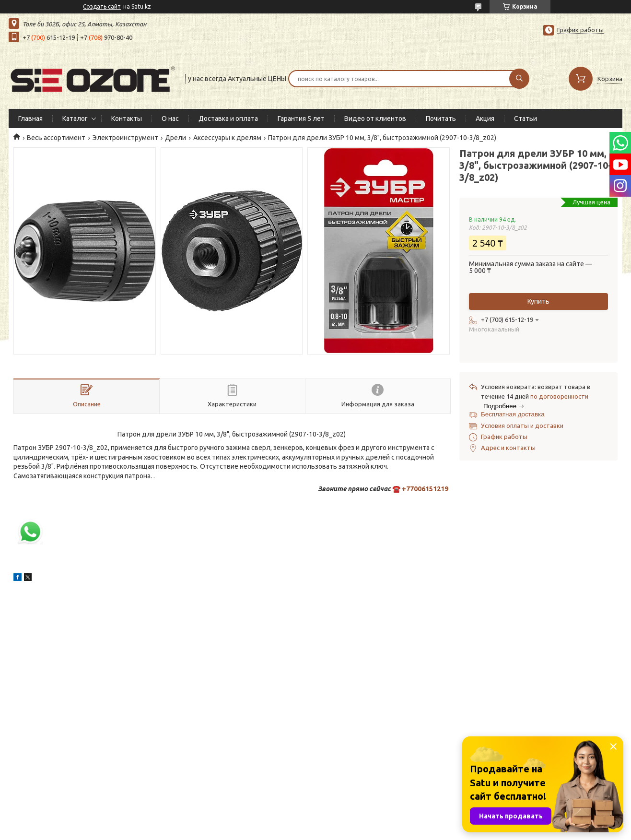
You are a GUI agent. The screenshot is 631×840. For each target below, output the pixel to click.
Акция (485, 118)
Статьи (526, 118)
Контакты (127, 118)
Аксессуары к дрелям (227, 138)
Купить (538, 301)
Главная (30, 118)
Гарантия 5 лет (301, 118)
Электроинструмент (125, 138)
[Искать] (519, 79)
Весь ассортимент (56, 138)
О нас (170, 118)
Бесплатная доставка (513, 414)
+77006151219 (425, 489)
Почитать (441, 118)
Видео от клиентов (375, 118)
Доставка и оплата (228, 118)
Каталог (75, 118)
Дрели (175, 138)
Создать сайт (102, 6)
